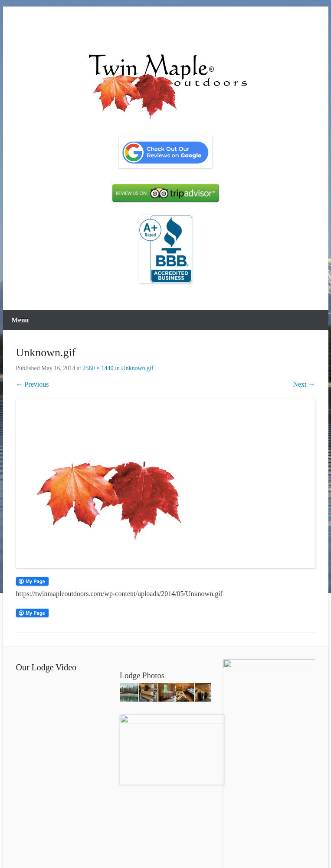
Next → (304, 384)
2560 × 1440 (98, 368)
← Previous (33, 384)
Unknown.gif (137, 368)
